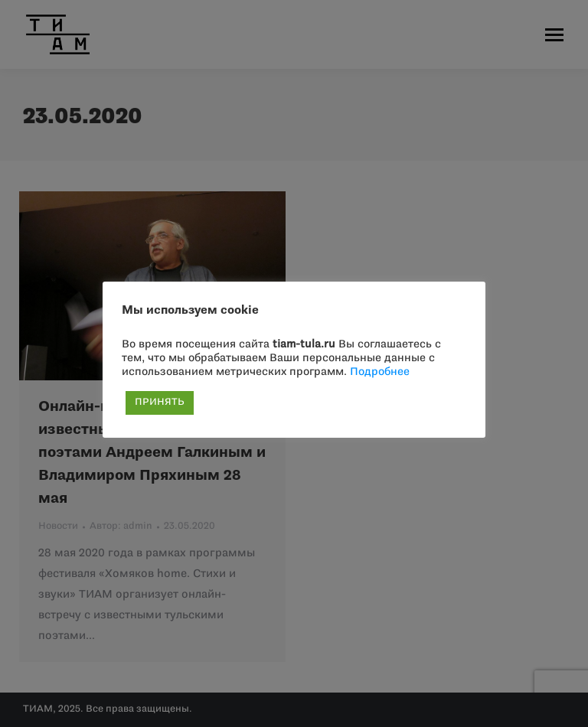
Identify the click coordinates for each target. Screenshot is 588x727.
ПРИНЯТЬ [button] (160, 403)
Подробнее (380, 372)
